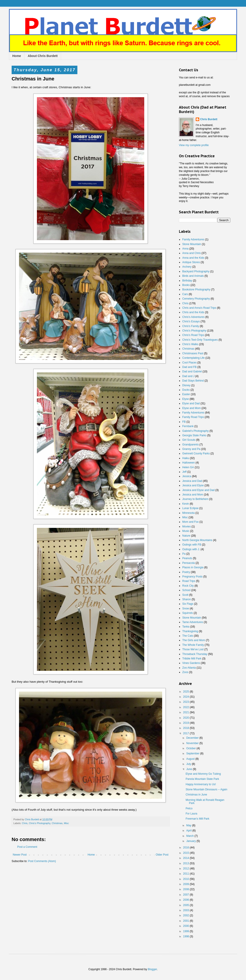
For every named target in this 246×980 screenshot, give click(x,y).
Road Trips (189, 581)
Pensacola (189, 563)
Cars (185, 294)
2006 (187, 900)
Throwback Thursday (195, 654)
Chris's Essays (191, 321)
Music (186, 531)
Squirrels (188, 613)
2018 (187, 728)
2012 (187, 869)
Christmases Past (193, 353)
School (186, 590)
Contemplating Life (193, 358)
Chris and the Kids (193, 312)
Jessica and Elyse (193, 485)
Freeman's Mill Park (197, 819)
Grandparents (190, 445)
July (189, 764)
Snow (186, 609)
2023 (187, 702)
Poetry (186, 572)
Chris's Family (191, 326)
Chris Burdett (209, 119)
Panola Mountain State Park (202, 779)
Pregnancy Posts (192, 577)
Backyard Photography (196, 271)
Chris (25, 823)
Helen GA (188, 467)
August (191, 759)
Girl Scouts (189, 440)
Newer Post (20, 855)
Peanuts (187, 558)
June (190, 769)
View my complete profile (194, 145)
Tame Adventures (193, 622)
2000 (187, 926)
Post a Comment (27, 847)
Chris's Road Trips (193, 335)
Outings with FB (192, 545)
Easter (186, 394)
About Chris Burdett (43, 56)
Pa (184, 554)
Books (186, 285)
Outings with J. (191, 549)
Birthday (187, 281)
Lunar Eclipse (190, 508)
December (193, 738)
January (191, 841)
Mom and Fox (190, 522)
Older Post (162, 855)
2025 (187, 692)
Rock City (188, 586)
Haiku (186, 458)
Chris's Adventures (193, 317)
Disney (186, 385)
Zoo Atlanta (189, 668)
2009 (187, 884)
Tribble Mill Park (192, 659)
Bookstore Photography (196, 290)
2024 (187, 697)
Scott (185, 595)
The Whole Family (193, 645)
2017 (187, 733)
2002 (187, 915)
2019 (187, 723)
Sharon (187, 599)
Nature (186, 536)
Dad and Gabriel (192, 371)
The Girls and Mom (194, 640)
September (193, 753)
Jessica (187, 476)
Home (17, 56)
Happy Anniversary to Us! (201, 784)
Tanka (186, 627)
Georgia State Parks (194, 435)
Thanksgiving (190, 631)
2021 (187, 712)
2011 (187, 874)
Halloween (189, 463)
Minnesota (188, 513)
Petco (189, 808)
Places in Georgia (193, 567)
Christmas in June (196, 795)
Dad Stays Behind (193, 381)
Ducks (186, 390)
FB (184, 422)
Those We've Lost (193, 649)
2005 (187, 905)
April (189, 831)
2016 (187, 848)
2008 (187, 889)
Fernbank (188, 426)
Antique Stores (191, 262)
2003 (187, 910)
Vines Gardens (191, 663)
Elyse (186, 399)
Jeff (184, 472)
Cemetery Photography (196, 299)
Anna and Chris (192, 253)
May (189, 825)
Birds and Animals (193, 276)
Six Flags (188, 604)
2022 (187, 707)
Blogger (152, 969)
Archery (187, 267)
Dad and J (188, 376)
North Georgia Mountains (197, 540)
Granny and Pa (191, 449)
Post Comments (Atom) (42, 861)
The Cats (188, 636)
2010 (187, 879)
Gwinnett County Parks (196, 453)
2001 (187, 921)
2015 (187, 853)
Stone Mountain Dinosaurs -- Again (206, 789)
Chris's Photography (40, 823)
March (190, 836)
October (191, 748)
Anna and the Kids (193, 258)
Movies (187, 527)
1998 (187, 936)
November (193, 743)
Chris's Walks (190, 344)
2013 (187, 863)
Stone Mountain (192, 244)
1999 (187, 931)
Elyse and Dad (191, 403)
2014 (187, 858)
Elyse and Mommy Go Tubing (203, 774)
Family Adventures (193, 239)
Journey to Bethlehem (195, 499)
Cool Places (189, 363)
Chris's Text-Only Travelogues (200, 340)
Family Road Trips (193, 417)
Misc (66, 823)
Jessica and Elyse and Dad (198, 490)
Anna (185, 249)
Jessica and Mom (193, 495)
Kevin (186, 504)
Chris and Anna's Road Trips (199, 308)
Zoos (185, 672)
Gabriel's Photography (195, 431)
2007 (187, 895)
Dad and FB (189, 367)
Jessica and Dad (192, 481)
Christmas (57, 823)
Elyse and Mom (192, 408)
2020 (187, 718)
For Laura (191, 814)
